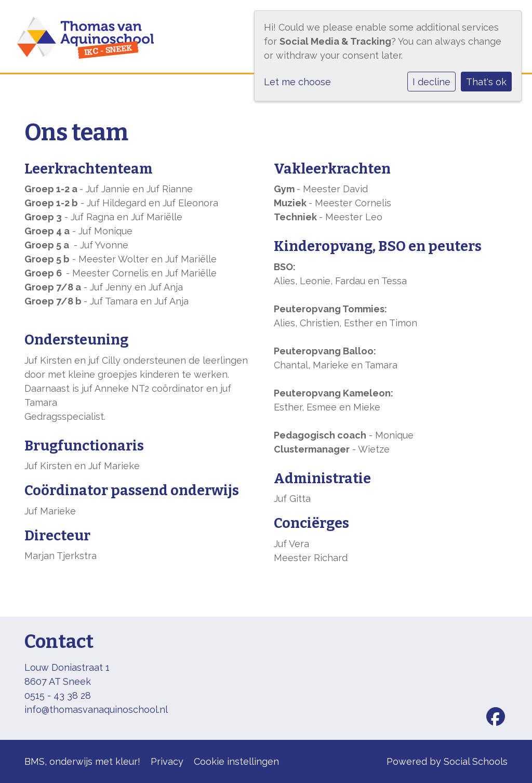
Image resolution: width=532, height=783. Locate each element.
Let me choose (297, 82)
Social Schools (476, 761)
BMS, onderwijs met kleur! (82, 761)
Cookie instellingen (236, 761)
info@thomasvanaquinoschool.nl (96, 709)
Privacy (167, 761)
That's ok (486, 82)
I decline (431, 82)
